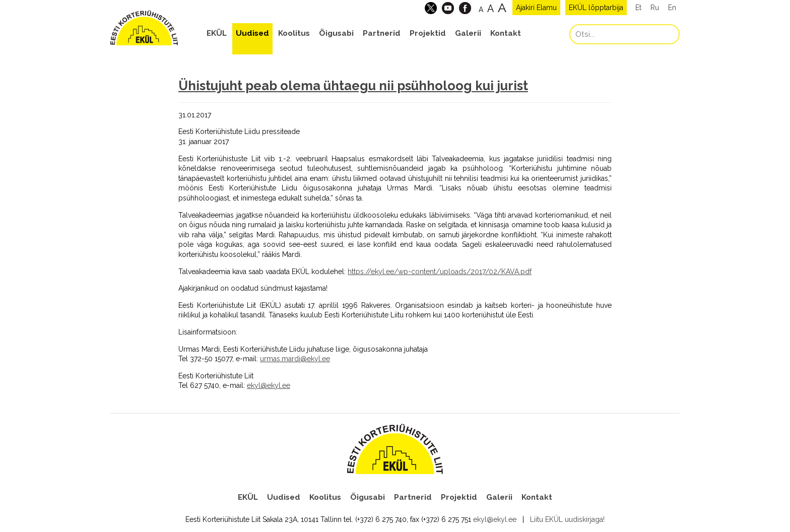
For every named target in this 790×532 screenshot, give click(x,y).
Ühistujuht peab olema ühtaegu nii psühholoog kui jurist (353, 86)
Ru (655, 8)
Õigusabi (336, 33)
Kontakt (506, 33)
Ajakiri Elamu (536, 8)
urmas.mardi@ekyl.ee (295, 359)
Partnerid (382, 33)
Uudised (252, 33)
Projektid (428, 33)
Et (638, 8)
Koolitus (294, 33)
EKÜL (217, 33)
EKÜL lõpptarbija (596, 8)
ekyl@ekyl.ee (269, 385)
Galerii (468, 33)
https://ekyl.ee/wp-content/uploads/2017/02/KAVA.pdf (440, 272)
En (672, 8)
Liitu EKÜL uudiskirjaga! (567, 519)
